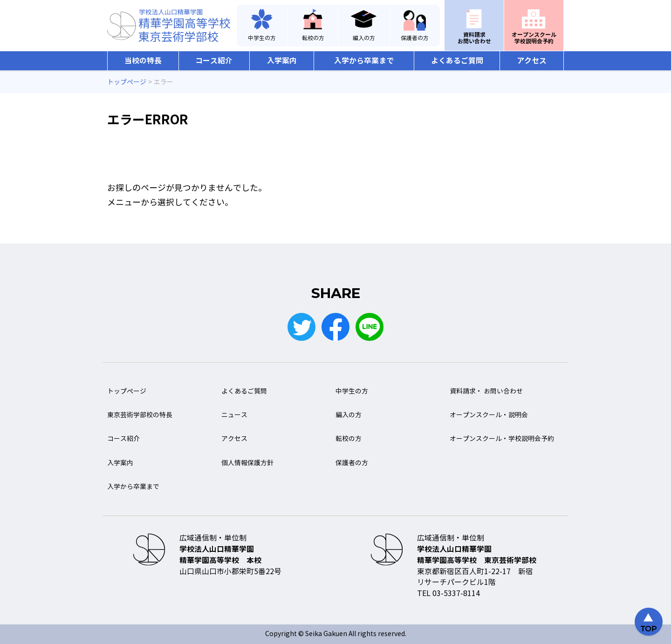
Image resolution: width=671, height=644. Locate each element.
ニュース (234, 415)
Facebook (335, 327)
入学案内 (282, 61)
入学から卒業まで (364, 61)
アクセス (532, 61)
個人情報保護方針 (247, 463)
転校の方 (313, 38)
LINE (370, 327)
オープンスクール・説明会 (489, 415)
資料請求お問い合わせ (474, 38)
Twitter (301, 327)
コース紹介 (214, 61)
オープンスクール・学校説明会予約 (502, 439)
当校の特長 (143, 61)
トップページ (127, 391)
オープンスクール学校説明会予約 (534, 38)
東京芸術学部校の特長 (140, 415)
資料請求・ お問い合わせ (486, 391)
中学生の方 (262, 38)
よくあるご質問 (457, 61)
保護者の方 (415, 38)
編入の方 (364, 38)
